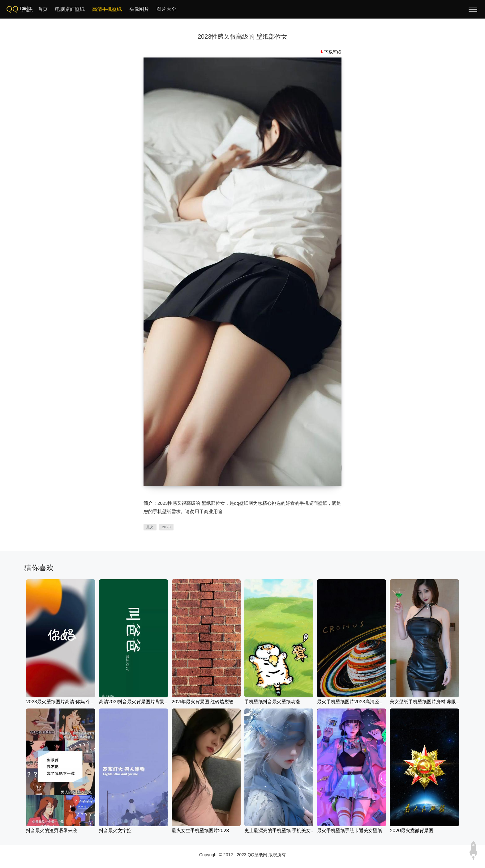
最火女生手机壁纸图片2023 (200, 830)
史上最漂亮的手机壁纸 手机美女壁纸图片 (287, 830)
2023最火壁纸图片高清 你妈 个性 (61, 702)
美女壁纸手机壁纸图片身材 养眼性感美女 (432, 702)
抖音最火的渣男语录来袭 (52, 830)
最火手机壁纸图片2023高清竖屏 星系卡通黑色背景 (370, 702)
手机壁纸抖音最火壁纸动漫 (272, 702)
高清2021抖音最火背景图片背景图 (134, 702)
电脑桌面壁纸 (70, 9)
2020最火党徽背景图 (412, 830)
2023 (166, 527)
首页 (43, 9)
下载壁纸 (333, 52)
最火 (150, 527)
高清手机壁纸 (107, 9)
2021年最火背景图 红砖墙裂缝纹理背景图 (214, 702)
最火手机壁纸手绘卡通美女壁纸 (350, 830)
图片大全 (166, 9)
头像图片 (139, 9)
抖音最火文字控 (115, 830)
